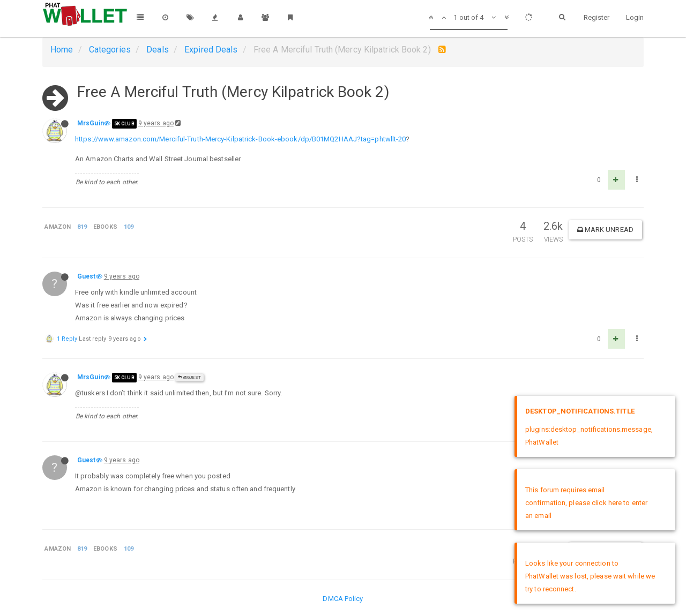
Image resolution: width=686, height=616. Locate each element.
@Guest (189, 377)
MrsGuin (91, 123)
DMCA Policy (343, 599)
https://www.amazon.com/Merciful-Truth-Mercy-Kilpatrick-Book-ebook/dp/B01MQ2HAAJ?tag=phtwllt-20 (240, 139)
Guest (87, 276)
